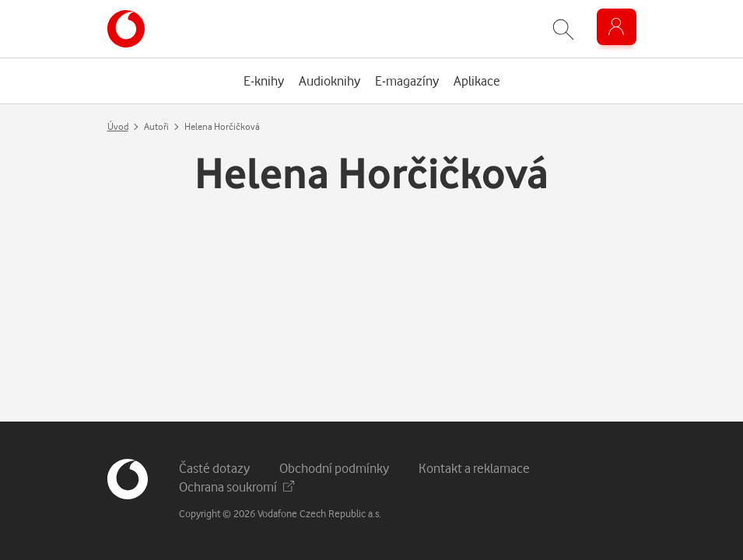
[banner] (126, 29)
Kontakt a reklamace (474, 468)
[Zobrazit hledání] (563, 29)
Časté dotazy (214, 468)
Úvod (118, 126)
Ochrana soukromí (237, 486)
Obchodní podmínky (334, 468)
